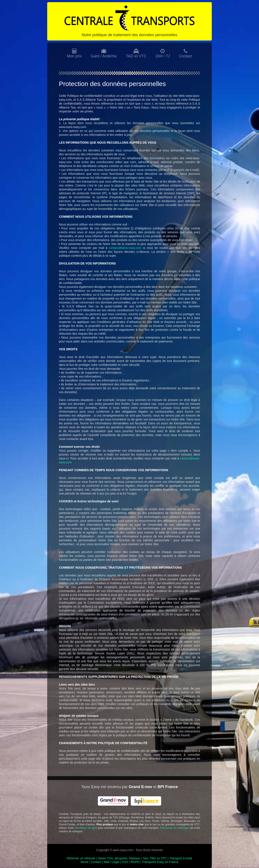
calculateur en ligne (86, 828)
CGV (125, 862)
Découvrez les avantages (175, 828)
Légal (115, 862)
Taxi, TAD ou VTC (155, 858)
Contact (96, 862)
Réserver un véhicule (81, 858)
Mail (107, 862)
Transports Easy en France (160, 862)
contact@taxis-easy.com (125, 248)
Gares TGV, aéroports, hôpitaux (119, 858)
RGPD (135, 862)
